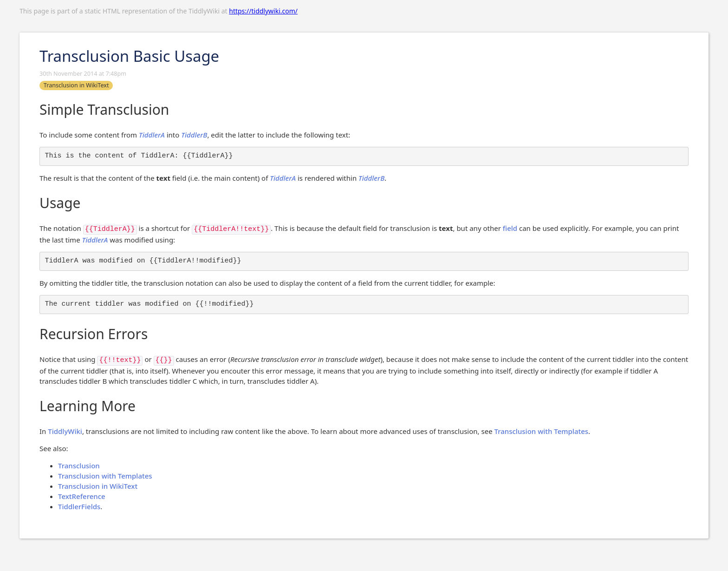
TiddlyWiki (65, 431)
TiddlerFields (79, 506)
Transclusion (79, 466)
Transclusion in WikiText (98, 486)
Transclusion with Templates (542, 431)
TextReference (82, 496)
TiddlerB (194, 135)
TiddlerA (152, 135)
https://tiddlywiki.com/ (263, 11)
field (510, 228)
